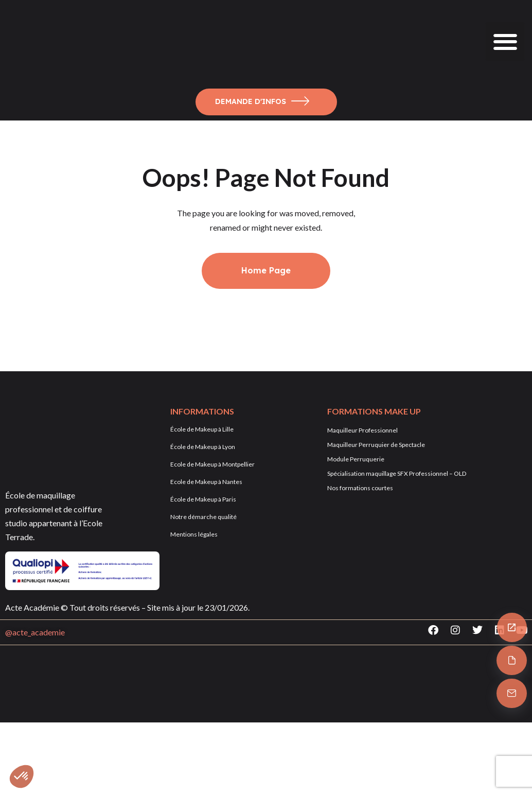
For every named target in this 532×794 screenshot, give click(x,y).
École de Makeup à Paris (203, 499)
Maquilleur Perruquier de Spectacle (376, 445)
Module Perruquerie (356, 459)
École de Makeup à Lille (202, 429)
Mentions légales (194, 534)
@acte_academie (35, 632)
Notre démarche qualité (203, 517)
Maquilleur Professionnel (362, 430)
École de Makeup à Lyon (203, 447)
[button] (505, 41)
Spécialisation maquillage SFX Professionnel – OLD (397, 473)
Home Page (266, 270)
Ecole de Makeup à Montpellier (212, 464)
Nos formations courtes (360, 488)
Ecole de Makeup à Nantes (206, 482)
